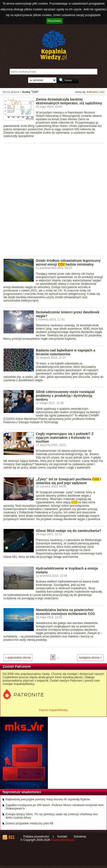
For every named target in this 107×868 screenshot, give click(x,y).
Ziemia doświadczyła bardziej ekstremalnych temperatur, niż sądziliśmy (69, 101)
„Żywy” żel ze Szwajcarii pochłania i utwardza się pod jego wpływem (68, 481)
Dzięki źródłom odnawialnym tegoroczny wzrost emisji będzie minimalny (68, 262)
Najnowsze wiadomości (22, 792)
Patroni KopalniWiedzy (53, 710)
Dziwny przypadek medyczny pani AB (29, 823)
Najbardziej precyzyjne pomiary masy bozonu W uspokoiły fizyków (48, 799)
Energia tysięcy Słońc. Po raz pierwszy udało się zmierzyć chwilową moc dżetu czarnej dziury (52, 816)
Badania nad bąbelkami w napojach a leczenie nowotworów (66, 352)
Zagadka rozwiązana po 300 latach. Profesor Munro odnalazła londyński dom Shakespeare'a (55, 807)
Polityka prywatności (36, 837)
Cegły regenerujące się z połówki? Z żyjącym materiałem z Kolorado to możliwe (65, 438)
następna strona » (90, 658)
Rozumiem (54, 21)
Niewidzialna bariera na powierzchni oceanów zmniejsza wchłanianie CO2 (65, 612)
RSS (11, 837)
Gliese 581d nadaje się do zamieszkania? (69, 531)
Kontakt (62, 837)
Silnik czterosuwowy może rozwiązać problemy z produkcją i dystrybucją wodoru (65, 396)
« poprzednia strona (18, 658)
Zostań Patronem (17, 666)
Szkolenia (80, 837)
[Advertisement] (53, 199)
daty (102, 92)
